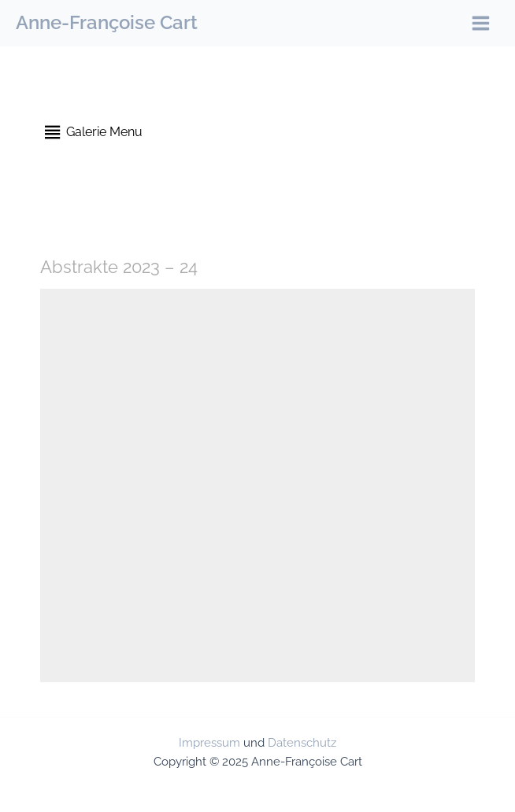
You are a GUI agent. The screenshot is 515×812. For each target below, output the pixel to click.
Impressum (209, 742)
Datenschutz (302, 742)
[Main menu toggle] (481, 23)
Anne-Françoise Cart (107, 23)
